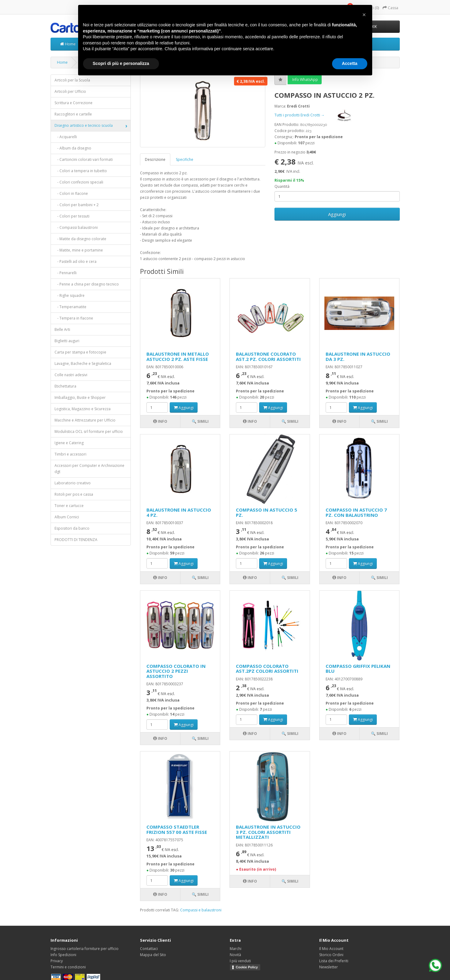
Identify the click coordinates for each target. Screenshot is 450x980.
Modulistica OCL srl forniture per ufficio (89, 431)
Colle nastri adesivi (71, 375)
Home (68, 44)
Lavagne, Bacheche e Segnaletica (83, 363)
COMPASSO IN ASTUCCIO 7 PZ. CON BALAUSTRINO (356, 512)
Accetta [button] (350, 63)
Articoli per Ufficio (70, 91)
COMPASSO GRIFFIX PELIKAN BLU (358, 669)
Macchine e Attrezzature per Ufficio (85, 420)
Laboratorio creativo (73, 483)
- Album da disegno (73, 148)
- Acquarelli (66, 137)
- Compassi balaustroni (76, 227)
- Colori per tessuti (72, 216)
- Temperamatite (70, 307)
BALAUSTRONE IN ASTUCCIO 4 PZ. (179, 512)
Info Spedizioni (63, 955)
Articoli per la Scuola (72, 80)
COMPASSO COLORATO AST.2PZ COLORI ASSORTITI (267, 669)
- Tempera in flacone (74, 318)
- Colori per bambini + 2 (77, 205)
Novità (235, 955)
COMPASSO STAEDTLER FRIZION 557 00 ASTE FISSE (177, 829)
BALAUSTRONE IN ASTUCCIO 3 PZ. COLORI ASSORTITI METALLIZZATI (268, 832)
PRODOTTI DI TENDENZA (76, 540)
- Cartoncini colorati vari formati (84, 159)
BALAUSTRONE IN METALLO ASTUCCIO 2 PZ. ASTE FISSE (178, 356)
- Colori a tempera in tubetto (81, 171)
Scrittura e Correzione (74, 103)
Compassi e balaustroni (201, 910)
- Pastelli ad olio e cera (76, 261)
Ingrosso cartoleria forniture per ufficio (85, 949)
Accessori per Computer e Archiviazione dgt (89, 469)
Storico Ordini (331, 955)
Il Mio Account (331, 949)
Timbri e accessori (70, 454)
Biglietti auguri (67, 341)
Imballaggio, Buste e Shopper (80, 397)
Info (160, 421)
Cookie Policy (247, 967)
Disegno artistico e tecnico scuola (84, 125)
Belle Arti (62, 329)
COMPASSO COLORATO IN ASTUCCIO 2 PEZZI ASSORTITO (176, 671)
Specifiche (185, 159)
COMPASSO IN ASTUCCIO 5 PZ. (267, 512)
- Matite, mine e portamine (79, 250)
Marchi (236, 949)
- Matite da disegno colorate (80, 239)
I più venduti (240, 961)
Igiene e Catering (69, 443)
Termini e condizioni (68, 967)
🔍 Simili (200, 421)
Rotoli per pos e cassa (74, 494)
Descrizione (155, 159)
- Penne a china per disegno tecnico (87, 284)
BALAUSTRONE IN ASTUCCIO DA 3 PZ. (358, 356)
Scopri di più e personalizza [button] (121, 63)
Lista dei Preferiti (334, 961)
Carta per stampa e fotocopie (80, 352)
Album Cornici (67, 517)
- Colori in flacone (71, 193)
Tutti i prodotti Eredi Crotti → (318, 115)
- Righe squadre (70, 295)
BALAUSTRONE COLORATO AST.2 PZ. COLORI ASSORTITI (268, 356)
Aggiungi (337, 214)
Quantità (282, 186)
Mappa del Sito (153, 955)
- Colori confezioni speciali (79, 182)
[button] (364, 15)
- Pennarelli (66, 273)
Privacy (57, 961)
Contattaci (149, 949)
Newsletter (329, 967)
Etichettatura (65, 386)
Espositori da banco (72, 528)
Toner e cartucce (69, 506)
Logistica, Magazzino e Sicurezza (83, 409)
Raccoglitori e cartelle (73, 114)
